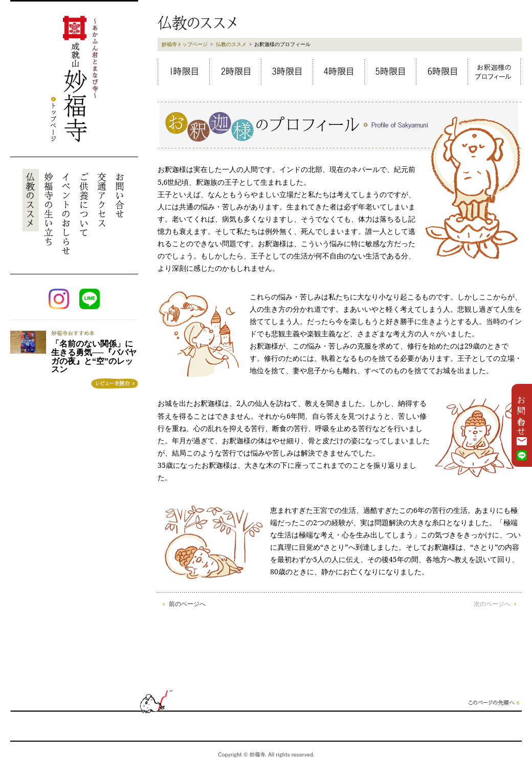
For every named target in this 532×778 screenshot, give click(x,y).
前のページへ (187, 604)
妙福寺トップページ (185, 44)
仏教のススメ (231, 44)
